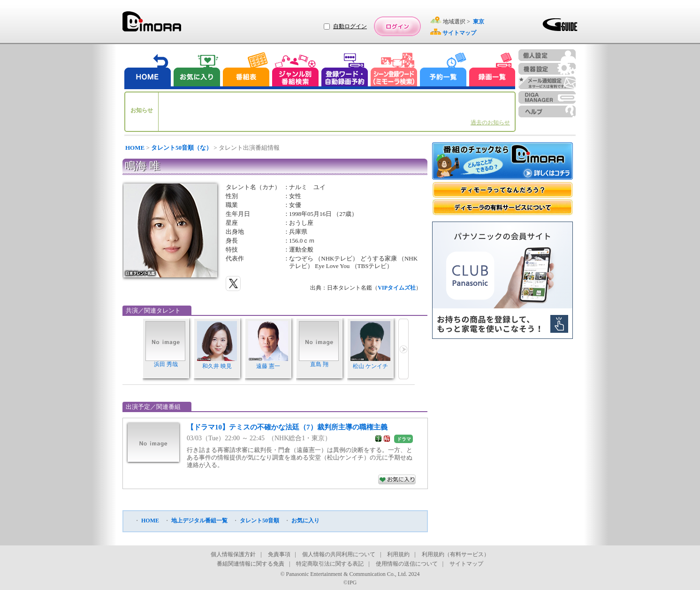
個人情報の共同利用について (339, 554)
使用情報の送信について (407, 564)
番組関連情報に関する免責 (251, 564)
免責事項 (279, 554)
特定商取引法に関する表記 (330, 564)
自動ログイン (350, 26)
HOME (135, 148)
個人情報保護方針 (233, 554)
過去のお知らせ (490, 123)
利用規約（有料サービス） (456, 554)
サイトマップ (466, 564)
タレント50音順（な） (182, 148)
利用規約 (398, 554)
